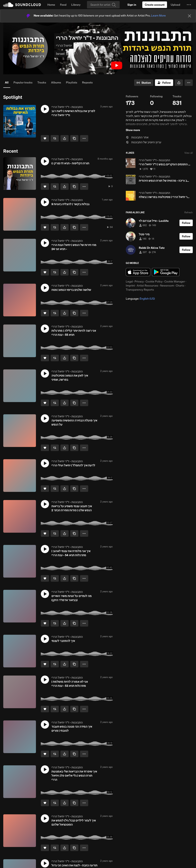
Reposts (87, 82)
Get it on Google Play (166, 272)
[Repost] (55, 138)
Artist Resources (148, 286)
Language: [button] (140, 299)
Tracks (42, 82)
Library (76, 5)
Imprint (130, 286)
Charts (180, 286)
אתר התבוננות (137, 137)
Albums (56, 82)
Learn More (158, 16)
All (7, 82)
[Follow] (164, 83)
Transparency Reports (140, 290)
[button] (189, 5)
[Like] (45, 138)
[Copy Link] (74, 138)
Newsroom (167, 286)
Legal (129, 281)
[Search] (103, 5)
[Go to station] (144, 83)
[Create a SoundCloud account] (155, 5)
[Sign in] (132, 5)
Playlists (72, 82)
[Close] (189, 16)
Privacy (139, 281)
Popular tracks (23, 82)
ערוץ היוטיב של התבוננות (144, 142)
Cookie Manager (175, 281)
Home (51, 5)
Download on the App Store (138, 272)
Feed (63, 5)
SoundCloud (22, 5)
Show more (133, 130)
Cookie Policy (154, 281)
